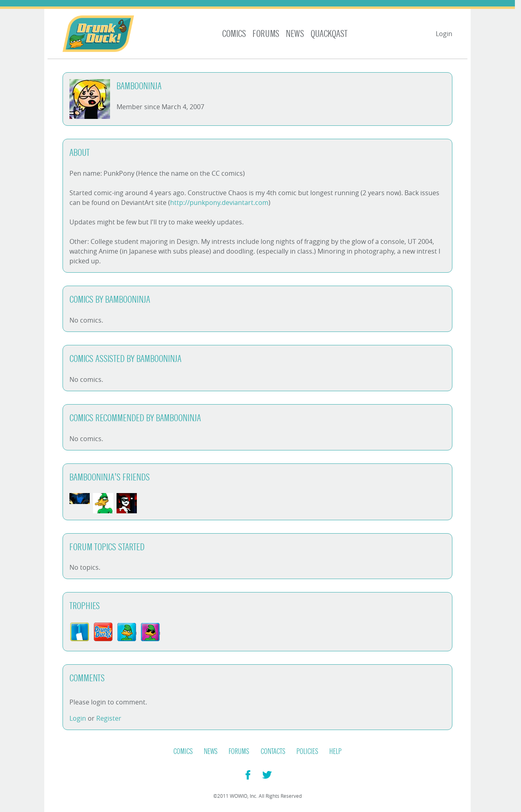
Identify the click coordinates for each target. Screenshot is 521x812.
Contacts (273, 752)
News (295, 34)
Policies (307, 752)
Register (109, 718)
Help (335, 752)
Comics (234, 34)
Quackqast (329, 34)
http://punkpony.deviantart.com (219, 202)
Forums (266, 34)
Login (444, 34)
